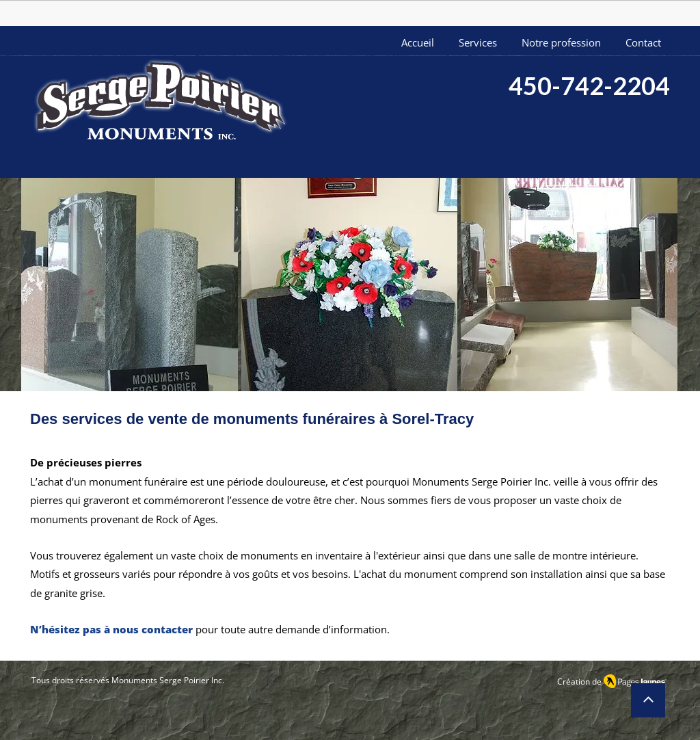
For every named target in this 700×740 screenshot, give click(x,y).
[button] (130, 286)
